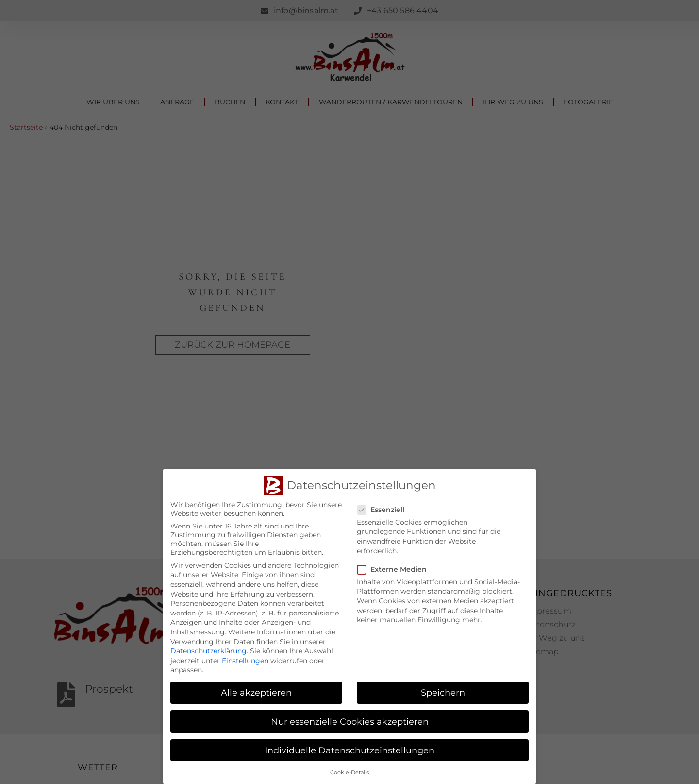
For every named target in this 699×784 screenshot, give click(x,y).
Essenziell (384, 508)
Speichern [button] (443, 691)
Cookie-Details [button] (349, 771)
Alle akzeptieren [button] (256, 691)
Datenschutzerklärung (208, 650)
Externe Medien (395, 568)
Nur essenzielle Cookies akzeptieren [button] (350, 720)
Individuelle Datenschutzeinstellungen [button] (350, 749)
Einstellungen (245, 659)
